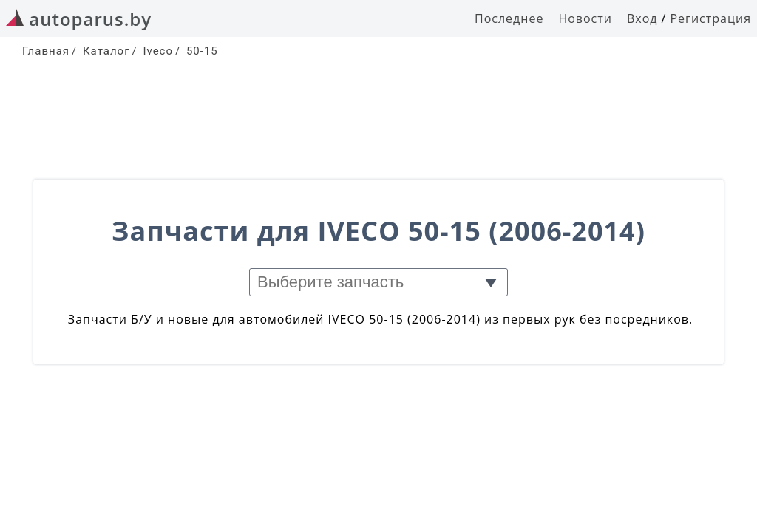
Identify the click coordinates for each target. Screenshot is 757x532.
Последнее (509, 18)
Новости (585, 18)
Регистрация (710, 18)
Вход (642, 18)
